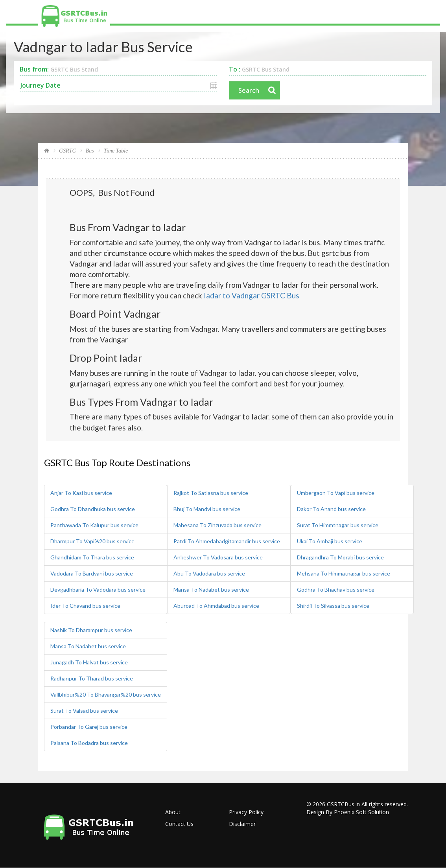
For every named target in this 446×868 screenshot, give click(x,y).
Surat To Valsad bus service (84, 711)
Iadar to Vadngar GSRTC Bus (252, 295)
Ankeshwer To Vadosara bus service (218, 557)
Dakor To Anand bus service (331, 509)
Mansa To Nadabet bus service (211, 589)
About (173, 812)
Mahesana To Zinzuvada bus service (217, 525)
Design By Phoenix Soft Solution (348, 812)
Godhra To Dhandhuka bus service (93, 509)
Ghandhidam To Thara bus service (92, 557)
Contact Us (179, 824)
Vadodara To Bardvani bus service (92, 573)
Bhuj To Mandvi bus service (207, 509)
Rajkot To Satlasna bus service (211, 493)
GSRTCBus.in (343, 804)
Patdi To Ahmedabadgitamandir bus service (227, 541)
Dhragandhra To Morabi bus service (340, 557)
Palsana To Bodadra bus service (89, 743)
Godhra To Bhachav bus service (336, 589)
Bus (90, 151)
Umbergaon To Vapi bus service (336, 493)
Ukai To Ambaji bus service (330, 541)
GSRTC (67, 151)
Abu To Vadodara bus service (209, 573)
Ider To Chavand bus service (85, 606)
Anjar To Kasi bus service (81, 493)
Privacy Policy (246, 812)
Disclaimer (242, 824)
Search (249, 90)
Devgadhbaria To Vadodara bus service (98, 589)
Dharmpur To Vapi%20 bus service (92, 541)
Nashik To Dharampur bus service (91, 630)
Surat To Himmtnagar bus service (338, 525)
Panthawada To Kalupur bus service (94, 525)
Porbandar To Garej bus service (89, 727)
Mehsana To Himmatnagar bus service (344, 573)
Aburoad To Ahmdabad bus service (216, 606)
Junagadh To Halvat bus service (89, 662)
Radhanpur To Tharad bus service (92, 678)
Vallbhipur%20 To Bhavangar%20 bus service (106, 694)
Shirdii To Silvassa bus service (333, 606)
